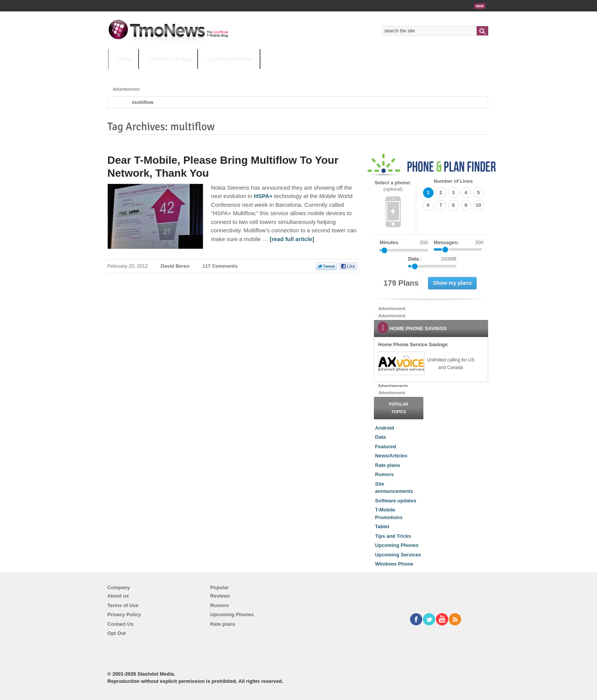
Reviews (220, 596)
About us (118, 596)
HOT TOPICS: (127, 74)
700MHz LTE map (170, 59)
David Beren (175, 266)
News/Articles (391, 456)
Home (125, 59)
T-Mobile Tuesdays (296, 74)
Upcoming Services (398, 555)
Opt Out (117, 633)
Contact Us (121, 624)
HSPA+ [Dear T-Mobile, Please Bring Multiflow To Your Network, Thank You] (263, 196)
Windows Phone (394, 564)
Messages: (459, 243)
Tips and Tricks (393, 536)
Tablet (382, 527)
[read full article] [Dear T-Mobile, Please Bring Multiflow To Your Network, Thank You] (292, 239)
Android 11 (241, 74)
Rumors (384, 474)
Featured (385, 447)
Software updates (396, 501)
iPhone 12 (196, 74)
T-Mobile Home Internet (365, 74)
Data (380, 437)
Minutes (389, 242)
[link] (401, 363)
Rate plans (388, 465)
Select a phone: (393, 186)
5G (161, 74)
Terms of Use (123, 605)
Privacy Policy (124, 614)
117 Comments (220, 266)
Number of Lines (453, 181)
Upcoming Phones (231, 59)
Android (385, 428)
